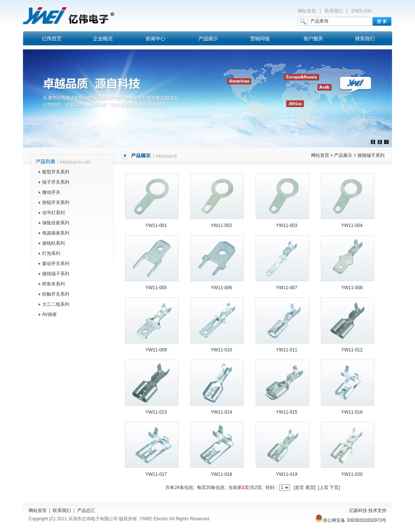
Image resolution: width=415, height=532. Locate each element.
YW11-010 (222, 350)
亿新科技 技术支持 (368, 511)
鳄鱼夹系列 (53, 284)
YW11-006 (222, 288)
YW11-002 (222, 225)
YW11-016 (352, 412)
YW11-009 (156, 350)
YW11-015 (287, 412)
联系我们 (334, 11)
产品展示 (343, 155)
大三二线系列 (56, 304)
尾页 (310, 488)
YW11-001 (156, 225)
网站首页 (307, 11)
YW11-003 (287, 225)
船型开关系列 (56, 172)
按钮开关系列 (56, 202)
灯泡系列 (51, 253)
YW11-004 (352, 225)
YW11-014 (222, 412)
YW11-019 (287, 474)
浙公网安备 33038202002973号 (351, 520)
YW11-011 (287, 350)
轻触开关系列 (56, 294)
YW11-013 (156, 412)
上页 (324, 488)
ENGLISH (361, 11)
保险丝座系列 (56, 223)
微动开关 (51, 192)
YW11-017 (156, 474)
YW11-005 (156, 288)
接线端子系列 (56, 274)
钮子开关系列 (56, 182)
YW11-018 (222, 474)
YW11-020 (352, 474)
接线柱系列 (53, 243)
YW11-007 (287, 288)
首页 (299, 488)
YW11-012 (352, 350)
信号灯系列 (53, 213)
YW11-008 (352, 288)
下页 (334, 488)
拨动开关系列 (56, 264)
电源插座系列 (56, 233)
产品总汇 (86, 511)
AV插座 (50, 314)
